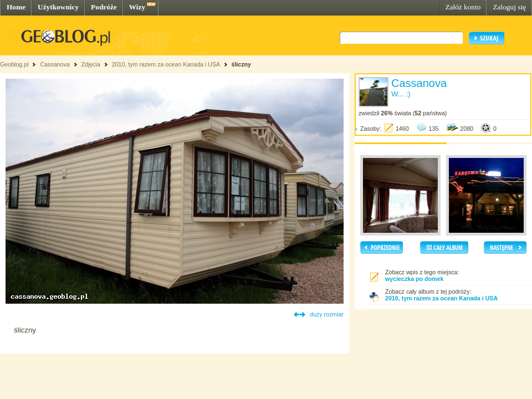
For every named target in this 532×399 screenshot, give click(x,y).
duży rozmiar (327, 314)
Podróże (104, 7)
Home (16, 7)
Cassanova (55, 64)
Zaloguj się (509, 7)
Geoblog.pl (14, 64)
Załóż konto (463, 7)
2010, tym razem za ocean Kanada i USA (166, 64)
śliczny (241, 64)
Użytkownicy (58, 7)
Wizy (137, 7)
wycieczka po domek (414, 279)
